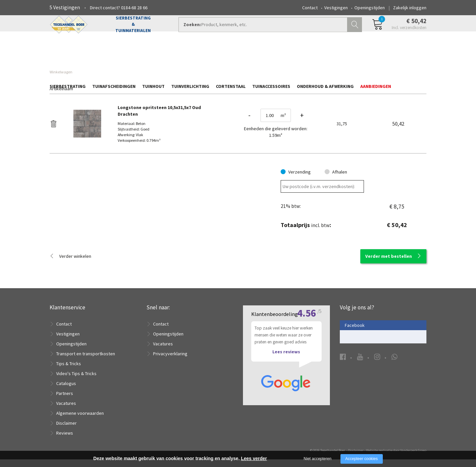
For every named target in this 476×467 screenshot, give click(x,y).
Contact (310, 8)
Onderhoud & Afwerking (325, 55)
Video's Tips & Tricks (76, 381)
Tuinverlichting (190, 55)
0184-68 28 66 (134, 8)
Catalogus (66, 391)
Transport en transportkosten (86, 361)
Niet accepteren (318, 459)
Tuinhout (153, 55)
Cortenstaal (231, 55)
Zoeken (355, 32)
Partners (65, 401)
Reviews (65, 441)
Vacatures (66, 411)
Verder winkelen (75, 264)
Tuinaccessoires (271, 55)
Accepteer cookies (362, 459)
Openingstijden (370, 8)
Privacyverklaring (170, 361)
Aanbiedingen (376, 55)
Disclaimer (66, 431)
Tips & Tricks (69, 371)
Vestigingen (336, 8)
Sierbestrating (68, 55)
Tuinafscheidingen (114, 55)
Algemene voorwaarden (80, 421)
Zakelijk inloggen (410, 8)
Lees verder (254, 458)
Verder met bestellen (389, 264)
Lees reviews (286, 360)
